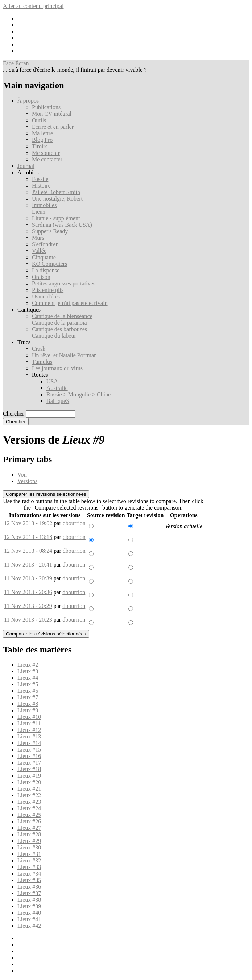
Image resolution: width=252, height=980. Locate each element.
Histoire (41, 186)
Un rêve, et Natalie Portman (64, 355)
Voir (22, 475)
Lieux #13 (29, 736)
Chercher (14, 414)
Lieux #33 (29, 867)
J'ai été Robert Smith (56, 192)
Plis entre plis (48, 290)
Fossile (40, 179)
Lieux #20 (29, 782)
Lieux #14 (29, 743)
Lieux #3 (28, 671)
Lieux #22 (29, 795)
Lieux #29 (29, 841)
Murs (38, 238)
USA (52, 381)
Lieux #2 (28, 665)
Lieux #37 (29, 893)
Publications (46, 107)
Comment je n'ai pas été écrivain (70, 303)
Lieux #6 (28, 691)
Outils (39, 120)
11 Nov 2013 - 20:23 (28, 620)
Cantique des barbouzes (59, 329)
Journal (26, 166)
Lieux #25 (29, 815)
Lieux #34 (29, 874)
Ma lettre (42, 133)
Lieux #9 (28, 710)
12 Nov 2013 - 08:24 (28, 551)
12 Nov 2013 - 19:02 (28, 523)
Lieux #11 (29, 723)
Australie (57, 388)
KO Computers (49, 264)
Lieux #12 (29, 730)
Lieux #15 (29, 750)
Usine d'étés (46, 297)
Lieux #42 (29, 926)
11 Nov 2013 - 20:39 (28, 578)
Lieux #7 (28, 697)
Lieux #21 (29, 789)
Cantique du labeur (54, 336)
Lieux (39, 212)
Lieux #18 (29, 769)
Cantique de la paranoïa (59, 323)
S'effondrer (45, 244)
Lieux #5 (28, 684)
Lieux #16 (29, 756)
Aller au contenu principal (33, 6)
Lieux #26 (29, 821)
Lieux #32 (29, 860)
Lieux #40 (29, 913)
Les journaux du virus (57, 368)
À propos (28, 101)
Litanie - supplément (56, 218)
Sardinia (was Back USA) (62, 225)
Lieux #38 (29, 900)
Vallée (39, 251)
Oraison (41, 277)
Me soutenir (46, 153)
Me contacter (47, 159)
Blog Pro (42, 140)
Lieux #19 (29, 776)
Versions (27, 481)
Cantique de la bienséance (62, 316)
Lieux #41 (29, 919)
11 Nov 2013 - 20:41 (28, 565)
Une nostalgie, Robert (57, 199)
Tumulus (42, 362)
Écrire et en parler (53, 127)
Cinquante (44, 257)
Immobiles (44, 205)
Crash (39, 349)
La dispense (46, 270)
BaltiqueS (58, 401)
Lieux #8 (28, 704)
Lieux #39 (29, 906)
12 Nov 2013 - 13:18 (28, 537)
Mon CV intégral (52, 114)
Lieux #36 (29, 887)
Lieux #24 (29, 808)
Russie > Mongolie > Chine (79, 394)
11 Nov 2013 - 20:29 (28, 606)
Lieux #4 (28, 678)
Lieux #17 (29, 763)
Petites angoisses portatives (64, 283)
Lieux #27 (29, 828)
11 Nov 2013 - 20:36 (28, 592)
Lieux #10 (29, 717)
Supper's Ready (50, 231)
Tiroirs (40, 146)
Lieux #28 (29, 834)
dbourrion (74, 523)
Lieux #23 (29, 802)
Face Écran (16, 63)
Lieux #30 (29, 847)
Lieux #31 (29, 854)
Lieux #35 (29, 880)
